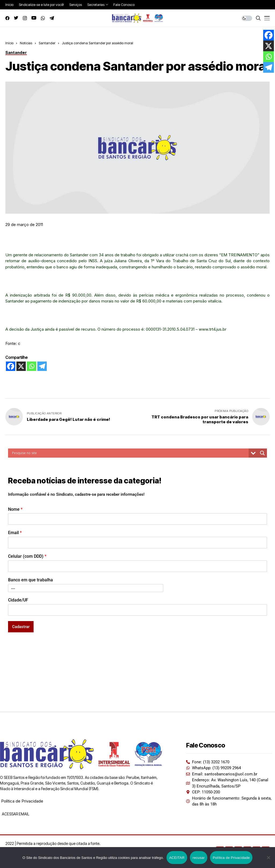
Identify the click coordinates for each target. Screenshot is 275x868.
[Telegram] (42, 366)
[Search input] (130, 453)
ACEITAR (177, 858)
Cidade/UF (18, 600)
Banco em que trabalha (30, 580)
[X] (21, 366)
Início (9, 43)
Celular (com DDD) (27, 556)
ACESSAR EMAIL (15, 814)
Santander (47, 43)
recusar (199, 858)
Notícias (26, 43)
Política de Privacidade (22, 801)
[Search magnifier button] (262, 453)
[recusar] (268, 858)
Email (15, 533)
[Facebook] (11, 366)
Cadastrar (21, 627)
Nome (15, 509)
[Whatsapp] (32, 366)
